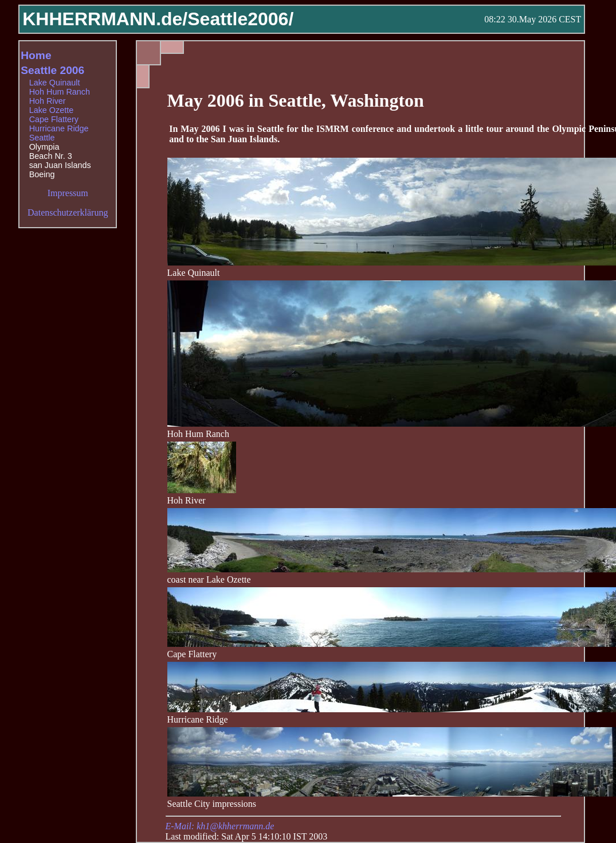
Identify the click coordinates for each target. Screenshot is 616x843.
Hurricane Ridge (59, 128)
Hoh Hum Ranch (60, 92)
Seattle (42, 138)
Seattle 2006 (52, 70)
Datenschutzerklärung (68, 212)
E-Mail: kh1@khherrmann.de (220, 826)
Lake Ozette (52, 110)
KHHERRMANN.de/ (105, 19)
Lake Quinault (55, 83)
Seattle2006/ (240, 19)
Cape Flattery (54, 119)
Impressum (68, 193)
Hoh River (48, 101)
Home (36, 55)
